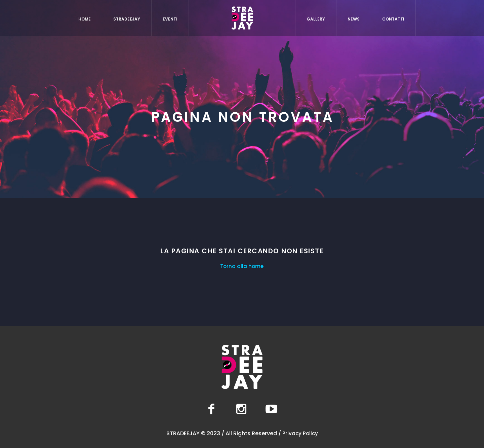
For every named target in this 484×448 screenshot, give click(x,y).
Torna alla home (242, 266)
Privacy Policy (300, 433)
